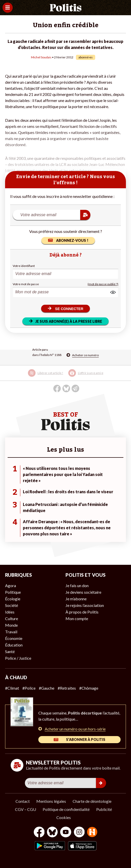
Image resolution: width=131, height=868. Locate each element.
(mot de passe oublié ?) (103, 284)
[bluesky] (52, 833)
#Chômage (89, 688)
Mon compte (77, 618)
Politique (13, 592)
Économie (14, 638)
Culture (12, 618)
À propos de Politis (82, 612)
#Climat (12, 688)
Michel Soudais (41, 57)
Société (12, 605)
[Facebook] (39, 833)
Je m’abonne (76, 599)
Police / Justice (18, 658)
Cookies (64, 817)
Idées (10, 612)
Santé (10, 651)
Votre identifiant (24, 266)
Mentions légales (51, 801)
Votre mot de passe (26, 284)
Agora (11, 585)
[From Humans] (92, 833)
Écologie (13, 599)
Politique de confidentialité (66, 809)
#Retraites (67, 688)
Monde (11, 625)
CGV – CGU (26, 809)
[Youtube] (66, 833)
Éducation (14, 645)
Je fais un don (77, 585)
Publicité (104, 809)
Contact (23, 801)
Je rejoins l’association (85, 605)
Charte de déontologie (92, 801)
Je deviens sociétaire (83, 592)
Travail (11, 632)
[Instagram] (79, 833)
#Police (29, 688)
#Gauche (47, 688)
